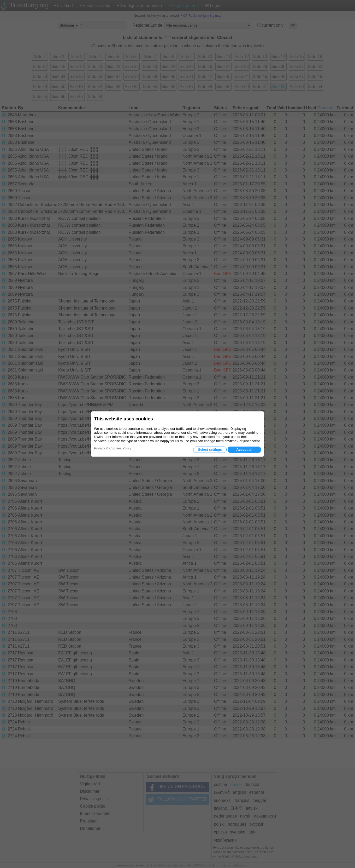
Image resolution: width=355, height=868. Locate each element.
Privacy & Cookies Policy (113, 448)
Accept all (244, 450)
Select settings (210, 450)
